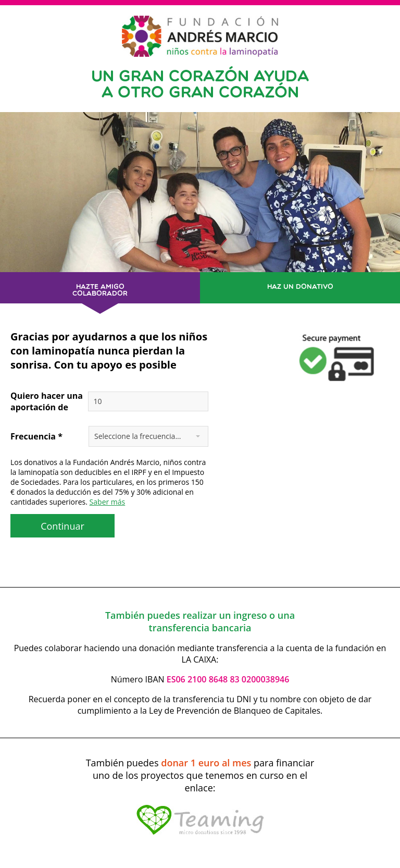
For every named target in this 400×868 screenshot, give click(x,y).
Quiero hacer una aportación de (47, 401)
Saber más (108, 502)
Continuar (63, 526)
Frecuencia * (36, 436)
